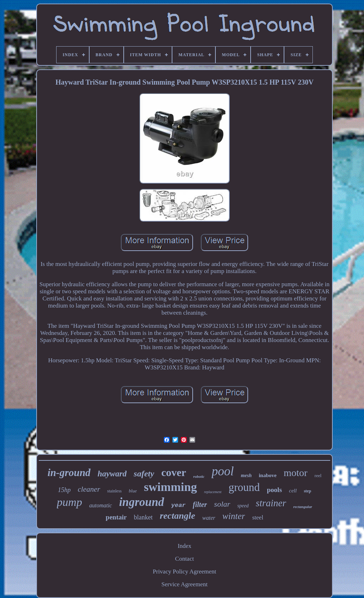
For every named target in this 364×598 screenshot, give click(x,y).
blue (133, 491)
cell (293, 491)
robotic (199, 476)
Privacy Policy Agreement (184, 572)
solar (222, 504)
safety (144, 474)
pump (69, 502)
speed (243, 506)
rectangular (303, 507)
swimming (170, 487)
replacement (213, 492)
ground (244, 487)
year (179, 505)
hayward (112, 474)
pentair (116, 517)
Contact (185, 559)
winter (234, 516)
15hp (64, 490)
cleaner (89, 489)
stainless (115, 491)
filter (200, 504)
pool (223, 471)
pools (274, 490)
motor (296, 473)
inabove (268, 475)
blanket (143, 517)
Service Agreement (184, 584)
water (209, 518)
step (308, 491)
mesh (246, 476)
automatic (101, 505)
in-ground (69, 472)
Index (185, 546)
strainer (271, 503)
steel (258, 517)
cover (174, 472)
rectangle (177, 516)
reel (318, 476)
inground (142, 502)
